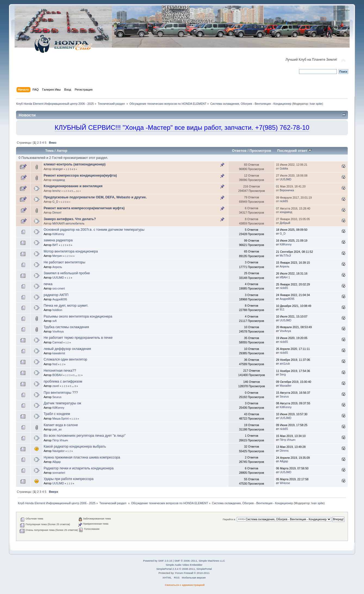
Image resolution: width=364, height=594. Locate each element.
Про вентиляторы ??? (61, 393)
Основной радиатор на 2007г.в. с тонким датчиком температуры (94, 230)
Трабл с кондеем (57, 414)
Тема (49, 151)
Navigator (58, 451)
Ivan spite (316, 104)
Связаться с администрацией (185, 585)
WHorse (285, 483)
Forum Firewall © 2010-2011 (192, 573)
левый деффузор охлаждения (67, 349)
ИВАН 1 (285, 277)
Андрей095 (60, 299)
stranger (57, 169)
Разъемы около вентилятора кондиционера (78, 316)
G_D (55, 202)
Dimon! (57, 213)
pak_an (57, 429)
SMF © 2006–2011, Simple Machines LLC (200, 561)
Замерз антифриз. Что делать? (70, 219)
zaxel (56, 386)
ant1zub (285, 364)
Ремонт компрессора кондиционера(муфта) (80, 176)
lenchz (56, 191)
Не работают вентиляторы (65, 262)
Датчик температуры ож (63, 403)
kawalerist (59, 353)
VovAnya (58, 331)
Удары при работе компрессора (69, 479)
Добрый (285, 223)
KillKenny (58, 234)
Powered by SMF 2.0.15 (158, 561)
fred (55, 364)
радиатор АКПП (56, 295)
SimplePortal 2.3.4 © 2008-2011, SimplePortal (184, 569)
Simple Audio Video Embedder (184, 565)
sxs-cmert (58, 288)
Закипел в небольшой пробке (67, 273)
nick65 (284, 201)
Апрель (57, 267)
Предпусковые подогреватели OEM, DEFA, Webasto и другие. (95, 197)
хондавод (58, 180)
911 (282, 309)
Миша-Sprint (60, 418)
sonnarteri (59, 473)
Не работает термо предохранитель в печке (78, 338)
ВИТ (55, 245)
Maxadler (286, 386)
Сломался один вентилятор (66, 359)
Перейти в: (229, 519)
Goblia (284, 168)
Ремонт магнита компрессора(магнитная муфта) (84, 208)
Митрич (57, 256)
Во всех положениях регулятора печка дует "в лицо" (85, 436)
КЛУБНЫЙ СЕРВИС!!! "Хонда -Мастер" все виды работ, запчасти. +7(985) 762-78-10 (182, 127)
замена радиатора (58, 240)
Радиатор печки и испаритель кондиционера (79, 468)
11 (77, 191)
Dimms (284, 451)
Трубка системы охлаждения (66, 327)
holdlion (57, 310)
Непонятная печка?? (60, 371)
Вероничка (287, 190)
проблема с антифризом (63, 381)
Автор (62, 151)
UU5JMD (286, 179)
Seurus (57, 397)
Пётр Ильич (60, 440)
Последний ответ (294, 151)
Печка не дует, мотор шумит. (66, 306)
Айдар (56, 462)
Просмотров (260, 151)
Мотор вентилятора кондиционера (71, 251)
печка (48, 284)
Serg (283, 374)
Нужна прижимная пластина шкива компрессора (82, 457)
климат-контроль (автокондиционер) (75, 164)
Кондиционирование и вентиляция (73, 186)
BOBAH (57, 375)
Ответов (239, 151)
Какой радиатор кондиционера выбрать (75, 447)
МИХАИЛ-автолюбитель (68, 223)
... (75, 191)
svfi (54, 321)
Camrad (57, 342)
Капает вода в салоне (61, 425)
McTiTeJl (285, 256)
